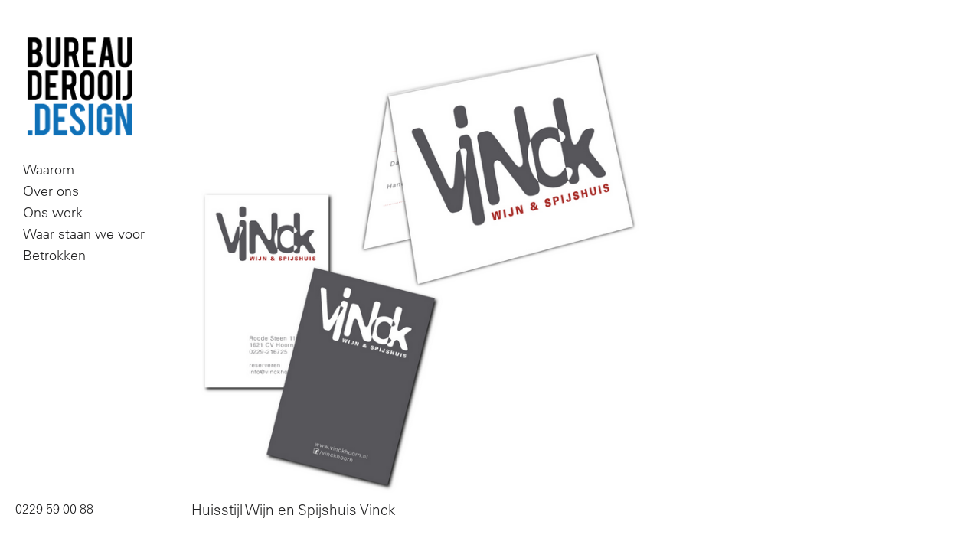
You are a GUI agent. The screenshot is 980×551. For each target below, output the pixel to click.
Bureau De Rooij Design (80, 87)
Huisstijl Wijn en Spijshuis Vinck (294, 510)
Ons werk (53, 212)
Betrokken (54, 255)
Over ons (51, 191)
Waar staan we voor (84, 234)
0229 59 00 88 (54, 509)
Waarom (49, 170)
